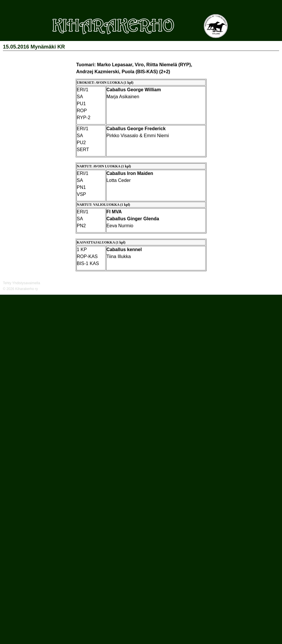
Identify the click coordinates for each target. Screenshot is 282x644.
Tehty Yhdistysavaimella (22, 283)
